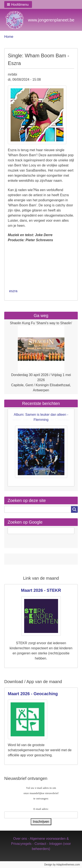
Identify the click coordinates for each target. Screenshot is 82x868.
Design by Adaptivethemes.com (62, 865)
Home (9, 37)
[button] (18, 4)
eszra (13, 291)
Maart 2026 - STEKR (41, 590)
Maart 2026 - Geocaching (33, 694)
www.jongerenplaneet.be (51, 20)
